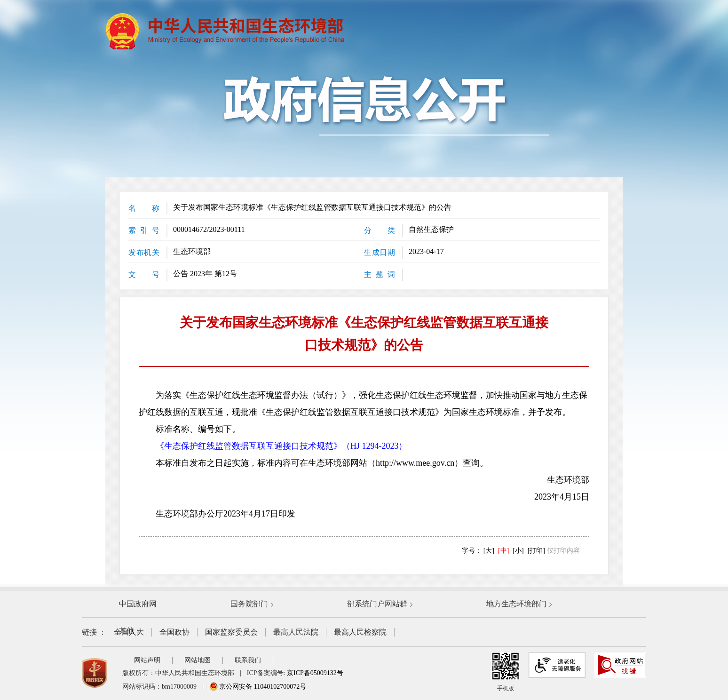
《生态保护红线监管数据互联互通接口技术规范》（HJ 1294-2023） (281, 446)
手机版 (506, 672)
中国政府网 (138, 604)
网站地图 (198, 660)
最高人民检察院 (360, 632)
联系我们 (248, 660)
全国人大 (129, 632)
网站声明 (147, 660)
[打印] (536, 551)
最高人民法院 (296, 632)
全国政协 (174, 632)
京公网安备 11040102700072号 (258, 687)
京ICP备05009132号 (315, 673)
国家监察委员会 (231, 632)
